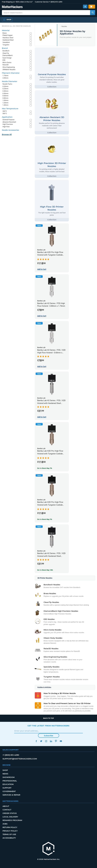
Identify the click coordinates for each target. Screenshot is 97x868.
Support (7, 788)
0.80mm (5, 98)
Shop (5, 770)
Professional (10, 781)
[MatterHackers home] (48, 849)
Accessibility (9, 838)
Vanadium (6, 42)
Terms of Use (9, 834)
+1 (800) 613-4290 (56, 2)
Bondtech (6, 51)
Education (8, 784)
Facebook (36, 741)
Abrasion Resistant (9, 122)
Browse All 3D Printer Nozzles (16, 26)
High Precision (8, 124)
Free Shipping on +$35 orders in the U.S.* (17, 2)
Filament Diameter (11, 73)
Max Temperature (10, 109)
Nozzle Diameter (10, 81)
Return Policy (10, 827)
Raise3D (6, 65)
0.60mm (5, 96)
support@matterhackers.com (20, 759)
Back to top (49, 718)
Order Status (10, 813)
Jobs (5, 824)
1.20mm (5, 103)
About (6, 806)
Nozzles (64, 26)
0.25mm (5, 89)
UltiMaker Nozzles (9, 70)
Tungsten (6, 45)
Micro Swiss (7, 62)
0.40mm (5, 91)
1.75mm (5, 76)
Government (9, 791)
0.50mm (5, 93)
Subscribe (49, 736)
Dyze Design (7, 58)
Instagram (46, 741)
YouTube (61, 741)
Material (6, 30)
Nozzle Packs (7, 84)
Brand (5, 48)
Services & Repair (11, 795)
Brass (5, 33)
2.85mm (5, 78)
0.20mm (5, 86)
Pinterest (56, 741)
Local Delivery (10, 817)
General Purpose (8, 120)
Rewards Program (12, 820)
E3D (4, 60)
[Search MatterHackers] (93, 13)
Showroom (9, 777)
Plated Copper (8, 35)
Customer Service (42, 2)
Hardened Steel (8, 40)
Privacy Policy (10, 831)
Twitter (41, 741)
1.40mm (5, 105)
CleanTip (6, 53)
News (5, 774)
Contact (7, 810)
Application (7, 117)
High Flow (6, 127)
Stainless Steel (8, 38)
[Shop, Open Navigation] (7, 20)
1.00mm (5, 100)
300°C (5, 111)
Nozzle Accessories (10, 130)
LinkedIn (51, 741)
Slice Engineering (9, 67)
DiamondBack (8, 55)
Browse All (7, 134)
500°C (5, 113)
